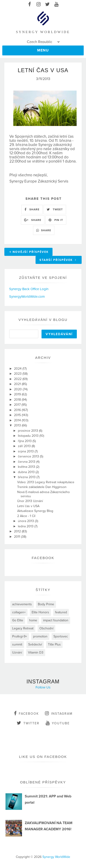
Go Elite (18, 620)
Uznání (17, 652)
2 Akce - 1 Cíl (26, 516)
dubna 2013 (27, 472)
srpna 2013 (26, 451)
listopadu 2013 (29, 436)
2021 (18, 384)
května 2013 (27, 467)
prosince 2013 (28, 431)
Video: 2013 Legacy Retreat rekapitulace (46, 482)
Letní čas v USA (28, 506)
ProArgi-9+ (20, 636)
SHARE (32, 209)
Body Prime (46, 604)
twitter (28, 723)
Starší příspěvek (58, 260)
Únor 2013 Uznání (30, 501)
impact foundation (56, 620)
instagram (59, 713)
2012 (18, 531)
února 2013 (26, 521)
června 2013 (27, 462)
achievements (22, 604)
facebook (26, 713)
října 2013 (25, 441)
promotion (40, 636)
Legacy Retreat (23, 628)
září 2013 (25, 446)
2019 (18, 394)
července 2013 (29, 456)
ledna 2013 (26, 526)
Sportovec (61, 636)
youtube (58, 723)
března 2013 (27, 477)
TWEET (55, 209)
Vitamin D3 (36, 652)
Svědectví (35, 644)
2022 (18, 379)
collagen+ (19, 612)
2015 (18, 415)
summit (17, 644)
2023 (18, 374)
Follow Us (43, 687)
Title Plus (54, 644)
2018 (18, 400)
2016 (18, 410)
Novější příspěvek (29, 252)
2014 (18, 420)
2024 (18, 369)
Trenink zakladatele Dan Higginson (42, 487)
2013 (18, 425)
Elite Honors (40, 612)
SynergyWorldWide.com (27, 297)
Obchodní (46, 628)
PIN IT (56, 220)
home (33, 620)
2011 (18, 537)
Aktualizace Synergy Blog (35, 511)
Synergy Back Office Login (29, 289)
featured (61, 612)
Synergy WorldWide (56, 857)
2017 (18, 405)
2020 (18, 389)
